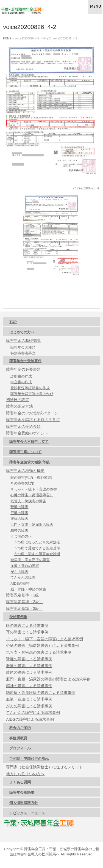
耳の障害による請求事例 (27, 632)
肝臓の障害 (19, 513)
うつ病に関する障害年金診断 (37, 554)
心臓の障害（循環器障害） (32, 495)
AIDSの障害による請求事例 (30, 719)
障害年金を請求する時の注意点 (33, 420)
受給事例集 (18, 617)
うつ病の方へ (21, 536)
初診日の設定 (18, 400)
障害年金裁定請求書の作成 (32, 394)
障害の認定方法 (20, 406)
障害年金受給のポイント (27, 433)
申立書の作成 (21, 382)
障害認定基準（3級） (24, 609)
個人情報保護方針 (24, 803)
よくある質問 (20, 782)
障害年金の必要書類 (23, 369)
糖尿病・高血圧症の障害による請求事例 (41, 693)
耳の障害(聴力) (22, 483)
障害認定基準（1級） (24, 595)
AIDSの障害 (20, 583)
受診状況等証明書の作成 (30, 388)
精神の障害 (19, 530)
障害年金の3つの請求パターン (32, 413)
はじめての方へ (22, 332)
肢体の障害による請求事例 (29, 672)
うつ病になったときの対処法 (37, 542)
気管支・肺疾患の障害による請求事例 (39, 652)
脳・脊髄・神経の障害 (28, 589)
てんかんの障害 (23, 577)
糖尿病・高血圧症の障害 (30, 560)
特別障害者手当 (23, 353)
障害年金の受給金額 (23, 426)
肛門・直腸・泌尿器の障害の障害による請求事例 (48, 679)
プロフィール (20, 748)
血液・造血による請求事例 (29, 699)
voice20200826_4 (86, 188)
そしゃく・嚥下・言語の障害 (34, 489)
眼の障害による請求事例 (27, 625)
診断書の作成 (21, 376)
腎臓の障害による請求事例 (29, 659)
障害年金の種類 (23, 348)
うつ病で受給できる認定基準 (37, 548)
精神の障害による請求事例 (29, 686)
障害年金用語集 (22, 793)
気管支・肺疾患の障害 (28, 501)
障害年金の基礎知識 (23, 341)
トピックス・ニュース (27, 813)
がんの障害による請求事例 (29, 706)
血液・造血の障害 (25, 566)
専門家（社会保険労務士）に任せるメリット (44, 767)
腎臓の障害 (19, 507)
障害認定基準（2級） (24, 602)
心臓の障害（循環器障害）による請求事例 (43, 645)
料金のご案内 (20, 728)
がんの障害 (19, 572)
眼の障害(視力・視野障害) (31, 478)
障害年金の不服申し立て (29, 442)
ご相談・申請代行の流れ (29, 759)
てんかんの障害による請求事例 (33, 713)
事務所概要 (18, 738)
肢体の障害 (19, 519)
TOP (13, 322)
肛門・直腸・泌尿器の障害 (32, 525)
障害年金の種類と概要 (25, 471)
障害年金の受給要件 (25, 361)
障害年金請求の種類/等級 (30, 462)
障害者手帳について (25, 452)
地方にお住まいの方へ (25, 774)
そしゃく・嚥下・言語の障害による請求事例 (44, 639)
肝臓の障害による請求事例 (29, 666)
